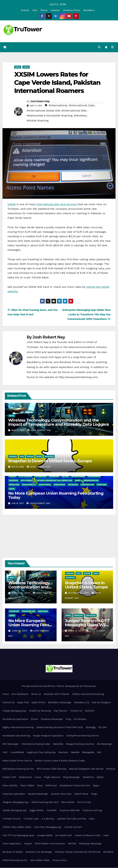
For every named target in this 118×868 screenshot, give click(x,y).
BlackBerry (89, 10)
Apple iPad (23, 703)
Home (6, 694)
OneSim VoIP (9, 777)
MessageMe (88, 752)
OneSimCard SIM (91, 481)
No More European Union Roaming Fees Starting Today (56, 495)
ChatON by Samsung (40, 711)
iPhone (44, 10)
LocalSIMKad (94, 476)
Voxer (106, 836)
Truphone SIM (87, 485)
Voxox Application (12, 844)
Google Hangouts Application (48, 736)
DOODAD (89, 711)
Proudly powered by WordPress (38, 686)
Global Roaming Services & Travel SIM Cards (60, 728)
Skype (96, 786)
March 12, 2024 (21, 593)
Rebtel (100, 777)
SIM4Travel (51, 786)
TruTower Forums (12, 819)
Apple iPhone (38, 703)
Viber (92, 819)
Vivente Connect (73, 827)
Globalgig (54, 476)
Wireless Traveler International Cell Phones (78, 852)
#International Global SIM (43, 111)
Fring (68, 719)
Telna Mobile (68, 802)
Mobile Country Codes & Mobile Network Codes (60, 761)
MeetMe (75, 752)
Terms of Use (84, 802)
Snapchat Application (14, 794)
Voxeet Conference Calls (88, 836)
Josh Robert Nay (40, 101)
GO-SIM (65, 476)
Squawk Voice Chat (61, 794)
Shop (40, 786)
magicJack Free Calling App (41, 752)
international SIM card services (57, 204)
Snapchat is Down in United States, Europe (50, 461)
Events (34, 719)
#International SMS (74, 111)
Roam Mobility (29, 485)
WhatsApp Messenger (90, 844)
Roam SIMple (45, 485)
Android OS (9, 703)
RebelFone (14, 485)
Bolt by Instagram (101, 703)
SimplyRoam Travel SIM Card (75, 786)
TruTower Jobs (31, 819)
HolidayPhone (78, 476)
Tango (94, 794)
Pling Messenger (71, 777)
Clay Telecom (25, 476)
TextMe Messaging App (14, 811)
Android (25, 10)
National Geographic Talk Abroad (86, 769)
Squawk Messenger (38, 794)
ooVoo (38, 777)
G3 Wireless (40, 476)
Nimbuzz (111, 769)
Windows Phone (72, 10)
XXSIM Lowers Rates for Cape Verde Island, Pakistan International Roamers (57, 83)
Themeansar (89, 686)
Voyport (28, 844)
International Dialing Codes (36, 744)
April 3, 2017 (76, 631)
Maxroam (14, 481)
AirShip (13, 476)
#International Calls (82, 106)
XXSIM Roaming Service (15, 860)
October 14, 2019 (79, 593)
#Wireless (80, 116)
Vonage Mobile (45, 836)
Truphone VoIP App (92, 811)
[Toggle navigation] (112, 47)
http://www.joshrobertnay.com (78, 377)
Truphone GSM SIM (69, 811)
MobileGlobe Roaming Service (18, 769)
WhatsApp (91, 616)
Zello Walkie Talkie (40, 860)
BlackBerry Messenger (60, 703)
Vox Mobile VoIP (64, 836)
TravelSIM (73, 485)
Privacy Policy (60, 860)
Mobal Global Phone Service (17, 761)
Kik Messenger (105, 744)
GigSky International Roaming (18, 728)
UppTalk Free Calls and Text (72, 819)
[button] (99, 47)
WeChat (72, 844)
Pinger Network (52, 777)
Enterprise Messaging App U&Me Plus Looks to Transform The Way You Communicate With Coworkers (86, 315)
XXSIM (26, 67)
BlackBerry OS (82, 703)
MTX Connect (27, 481)
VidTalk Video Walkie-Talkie (17, 827)
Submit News (81, 794)
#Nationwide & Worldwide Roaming (50, 116)
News (18, 67)
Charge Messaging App (14, 711)
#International (58, 106)
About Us (36, 694)
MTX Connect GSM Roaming (51, 769)
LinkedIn (80, 372)
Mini (99, 752)
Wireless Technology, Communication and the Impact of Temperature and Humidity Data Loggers (59, 422)
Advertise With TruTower (57, 694)
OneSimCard (25, 777)
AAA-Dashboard (20, 694)
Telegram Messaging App (15, 802)
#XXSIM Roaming (38, 121)
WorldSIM (102, 485)
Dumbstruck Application (15, 719)
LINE (5, 752)
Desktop (55, 10)
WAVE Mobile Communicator (50, 844)
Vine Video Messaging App (48, 827)
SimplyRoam (59, 485)
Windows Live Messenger (39, 852)
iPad (35, 10)
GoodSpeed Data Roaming (16, 736)
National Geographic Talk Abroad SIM (54, 481)
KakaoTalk (58, 744)
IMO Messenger (11, 744)
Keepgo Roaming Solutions (80, 744)
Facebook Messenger (52, 719)
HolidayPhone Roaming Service (83, 736)
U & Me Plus (48, 819)
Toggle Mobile (36, 811)
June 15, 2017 (20, 631)
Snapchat (49, 457)
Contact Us (76, 711)
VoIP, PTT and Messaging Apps (18, 836)
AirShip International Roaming (88, 694)
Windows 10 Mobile (13, 852)
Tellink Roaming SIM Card (45, 802)
